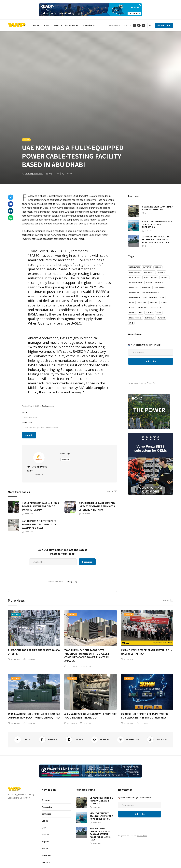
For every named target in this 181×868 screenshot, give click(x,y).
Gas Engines (147, 287)
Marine (132, 308)
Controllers (149, 272)
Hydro (132, 303)
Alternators (134, 267)
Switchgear (150, 318)
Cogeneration (135, 272)
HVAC (162, 298)
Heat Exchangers (150, 298)
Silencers (149, 313)
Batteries (147, 267)
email (25, 412)
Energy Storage (136, 282)
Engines (149, 282)
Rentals (132, 313)
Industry (65, 460)
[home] (17, 25)
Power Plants (157, 308)
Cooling (161, 272)
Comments (27, 423)
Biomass (158, 267)
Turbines (162, 318)
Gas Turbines (160, 287)
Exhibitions (134, 287)
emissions (165, 277)
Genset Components (151, 292)
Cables (26, 140)
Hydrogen (142, 303)
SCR (141, 313)
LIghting (164, 303)
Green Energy (135, 298)
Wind (131, 323)
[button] (57, 25)
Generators (134, 292)
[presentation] (36, 572)
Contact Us (127, 25)
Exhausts (159, 282)
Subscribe (166, 25)
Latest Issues (72, 25)
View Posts (39, 475)
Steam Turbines (135, 318)
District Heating (150, 277)
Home (36, 25)
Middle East (143, 308)
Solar (159, 313)
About (47, 25)
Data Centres (135, 277)
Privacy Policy (115, 25)
